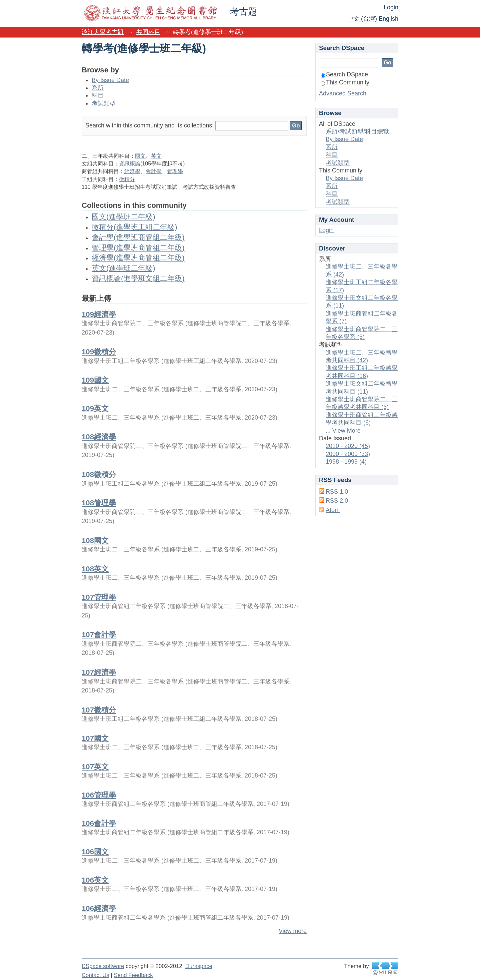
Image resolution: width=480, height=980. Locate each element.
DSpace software (103, 966)
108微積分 (99, 474)
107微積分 (99, 710)
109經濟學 (99, 314)
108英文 (95, 569)
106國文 (95, 852)
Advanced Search (343, 93)
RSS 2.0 (337, 501)
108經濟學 (99, 437)
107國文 (95, 738)
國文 (140, 156)
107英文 (95, 767)
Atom (333, 510)
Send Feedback (133, 975)
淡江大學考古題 (103, 32)
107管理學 (99, 597)
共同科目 (148, 32)
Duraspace (199, 966)
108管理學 (99, 503)
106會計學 (99, 823)
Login (391, 7)
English (388, 19)
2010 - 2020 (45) (348, 446)
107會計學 (99, 635)
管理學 (175, 171)
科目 (98, 95)
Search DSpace (344, 74)
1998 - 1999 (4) (346, 462)
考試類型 (104, 103)
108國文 (95, 541)
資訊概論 (130, 164)
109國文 (95, 380)
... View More (343, 431)
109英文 (95, 408)
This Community (345, 82)
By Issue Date (110, 80)
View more (293, 931)
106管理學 (99, 795)
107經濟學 (99, 672)
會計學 (154, 171)
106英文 (95, 880)
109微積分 (99, 352)
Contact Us (95, 975)
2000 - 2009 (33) (348, 454)
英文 (156, 156)
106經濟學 (99, 908)
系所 (98, 88)
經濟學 (132, 171)
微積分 (127, 179)
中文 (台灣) (362, 19)
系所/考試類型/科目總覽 (357, 131)
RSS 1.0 (337, 492)
